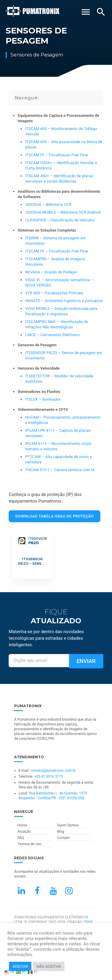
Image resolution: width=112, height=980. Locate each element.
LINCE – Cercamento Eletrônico (52, 335)
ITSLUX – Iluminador (43, 399)
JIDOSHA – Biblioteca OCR (48, 205)
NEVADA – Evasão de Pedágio (51, 272)
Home (22, 825)
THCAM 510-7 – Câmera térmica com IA (60, 470)
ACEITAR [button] (20, 966)
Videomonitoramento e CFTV (43, 409)
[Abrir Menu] (86, 12)
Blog (61, 832)
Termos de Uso (29, 844)
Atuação (24, 832)
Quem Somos (68, 825)
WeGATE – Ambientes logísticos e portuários (64, 301)
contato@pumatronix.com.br (53, 771)
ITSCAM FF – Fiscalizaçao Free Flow (57, 155)
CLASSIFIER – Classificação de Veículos (60, 220)
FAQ (21, 838)
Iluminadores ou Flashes (39, 392)
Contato (63, 838)
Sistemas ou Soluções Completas (47, 230)
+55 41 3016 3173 (49, 777)
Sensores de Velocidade (39, 368)
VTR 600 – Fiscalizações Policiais (54, 293)
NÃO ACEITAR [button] (49, 966)
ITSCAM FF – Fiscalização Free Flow (57, 251)
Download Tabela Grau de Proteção (55, 516)
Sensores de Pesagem (37, 345)
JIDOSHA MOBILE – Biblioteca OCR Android (63, 212)
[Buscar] (101, 12)
